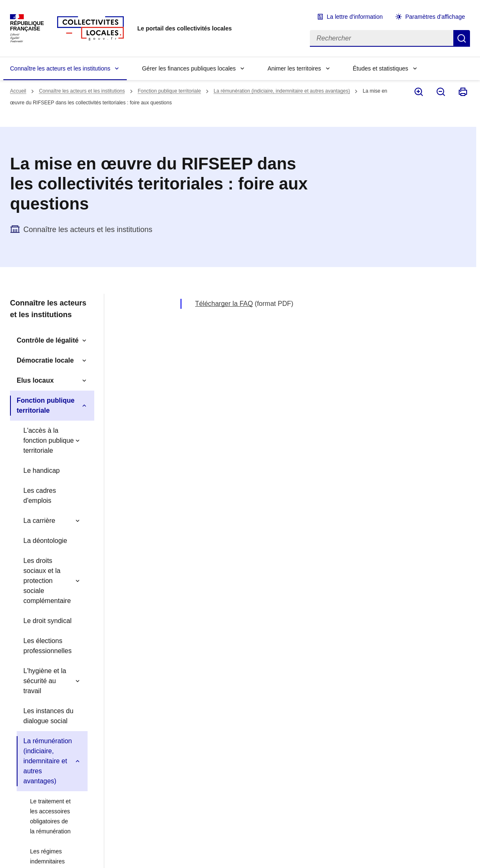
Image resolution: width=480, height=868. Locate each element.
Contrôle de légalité (48, 340)
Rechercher (462, 38)
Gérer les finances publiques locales (189, 68)
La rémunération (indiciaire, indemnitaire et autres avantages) (282, 91)
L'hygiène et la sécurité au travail (45, 681)
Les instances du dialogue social (48, 716)
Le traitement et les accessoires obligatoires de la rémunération (50, 816)
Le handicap (41, 471)
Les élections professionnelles (48, 646)
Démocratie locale (45, 360)
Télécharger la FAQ (224, 304)
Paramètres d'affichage (435, 17)
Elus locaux (35, 380)
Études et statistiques (381, 68)
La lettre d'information (355, 17)
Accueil (18, 91)
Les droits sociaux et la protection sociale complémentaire (47, 581)
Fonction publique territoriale (169, 91)
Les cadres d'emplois (40, 496)
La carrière (39, 521)
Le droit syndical (48, 621)
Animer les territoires (294, 68)
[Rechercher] (382, 38)
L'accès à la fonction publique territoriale (49, 440)
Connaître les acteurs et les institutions (60, 68)
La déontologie (45, 541)
